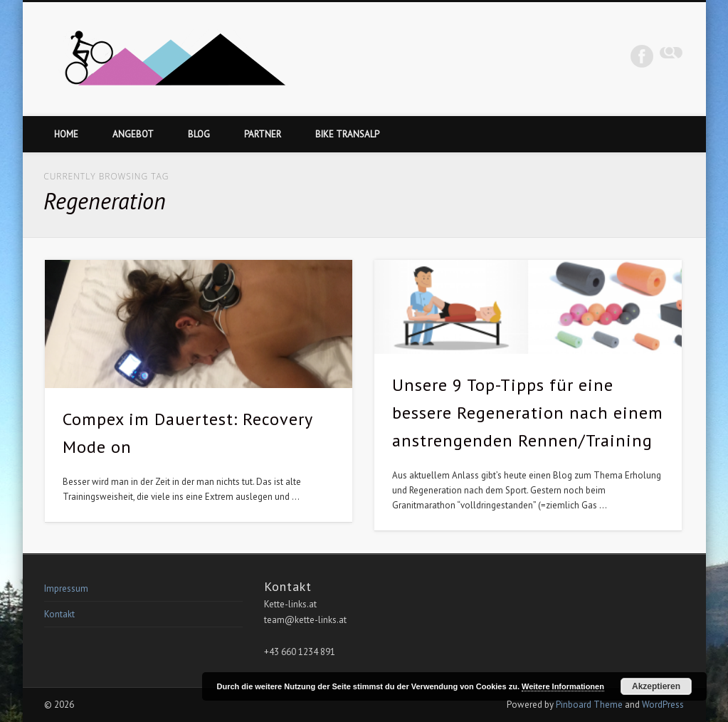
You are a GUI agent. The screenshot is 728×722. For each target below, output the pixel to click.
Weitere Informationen (563, 686)
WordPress (663, 705)
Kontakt (59, 614)
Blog (199, 134)
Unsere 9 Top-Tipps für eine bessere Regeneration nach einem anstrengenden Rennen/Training (528, 413)
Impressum (66, 588)
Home (66, 134)
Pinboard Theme (589, 705)
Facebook (642, 56)
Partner (263, 134)
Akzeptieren (656, 686)
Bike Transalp (347, 134)
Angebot (133, 134)
